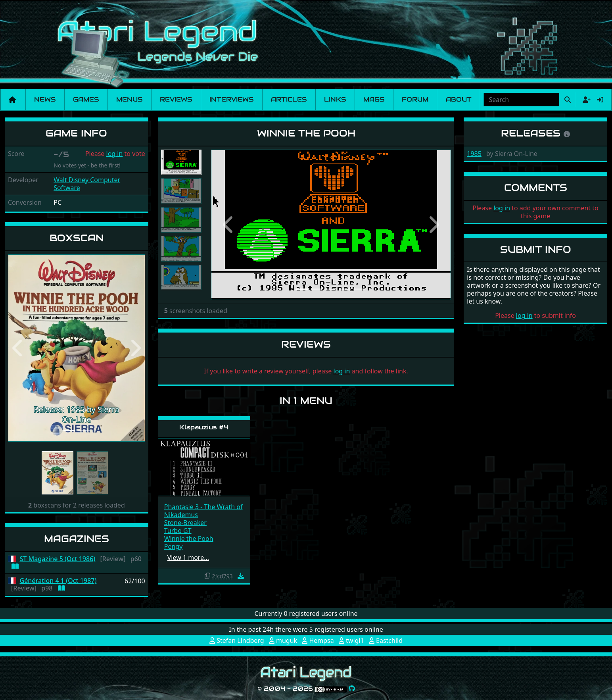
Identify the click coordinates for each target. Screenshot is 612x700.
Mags (374, 99)
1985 (474, 154)
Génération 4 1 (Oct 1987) (58, 581)
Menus (129, 99)
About (459, 99)
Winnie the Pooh (189, 538)
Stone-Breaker (185, 523)
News (45, 99)
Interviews (231, 99)
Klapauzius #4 (204, 427)
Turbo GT (178, 531)
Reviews (176, 99)
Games (86, 99)
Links (335, 99)
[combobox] (521, 100)
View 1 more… (188, 558)
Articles (289, 99)
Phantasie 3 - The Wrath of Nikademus (203, 511)
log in (115, 154)
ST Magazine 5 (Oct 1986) (58, 559)
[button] (18, 348)
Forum (415, 99)
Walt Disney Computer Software (87, 184)
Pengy (174, 546)
